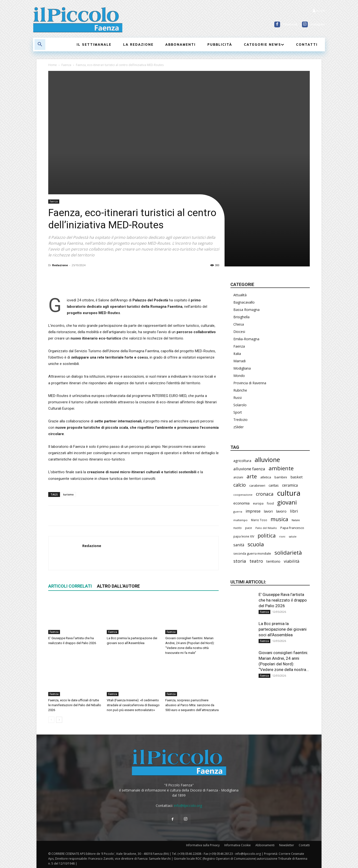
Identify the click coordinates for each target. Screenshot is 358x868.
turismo (68, 494)
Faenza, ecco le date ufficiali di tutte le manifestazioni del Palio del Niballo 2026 (75, 705)
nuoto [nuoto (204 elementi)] (238, 528)
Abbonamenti (265, 845)
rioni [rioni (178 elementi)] (282, 537)
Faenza (66, 65)
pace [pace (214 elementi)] (249, 528)
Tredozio (240, 420)
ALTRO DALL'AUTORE (118, 586)
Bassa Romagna (246, 310)
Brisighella (241, 317)
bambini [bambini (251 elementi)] (281, 477)
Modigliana (242, 368)
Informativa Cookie (238, 845)
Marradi (239, 361)
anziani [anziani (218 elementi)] (238, 477)
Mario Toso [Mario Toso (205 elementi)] (259, 520)
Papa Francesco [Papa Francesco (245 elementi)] (292, 528)
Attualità (240, 295)
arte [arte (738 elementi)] (252, 476)
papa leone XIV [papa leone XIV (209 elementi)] (244, 536)
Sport (238, 412)
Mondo (239, 376)
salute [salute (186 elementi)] (293, 536)
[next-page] (59, 720)
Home (53, 65)
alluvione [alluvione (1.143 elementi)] (267, 460)
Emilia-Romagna (246, 339)
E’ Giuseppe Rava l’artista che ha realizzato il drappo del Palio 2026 (283, 600)
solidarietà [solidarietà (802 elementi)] (288, 553)
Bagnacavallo (244, 302)
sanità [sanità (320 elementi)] (239, 545)
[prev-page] (51, 720)
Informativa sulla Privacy (203, 845)
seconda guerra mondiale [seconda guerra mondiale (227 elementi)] (252, 553)
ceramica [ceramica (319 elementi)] (290, 485)
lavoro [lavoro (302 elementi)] (281, 511)
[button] (40, 44)
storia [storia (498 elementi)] (240, 561)
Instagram (318, 24)
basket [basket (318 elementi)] (297, 477)
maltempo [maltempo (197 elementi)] (240, 520)
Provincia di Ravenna (250, 383)
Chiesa (239, 324)
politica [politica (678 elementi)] (267, 535)
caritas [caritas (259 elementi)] (274, 485)
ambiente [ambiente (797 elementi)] (281, 468)
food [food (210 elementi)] (270, 503)
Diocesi (239, 332)
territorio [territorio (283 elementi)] (273, 561)
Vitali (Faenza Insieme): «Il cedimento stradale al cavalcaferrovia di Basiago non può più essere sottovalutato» (133, 705)
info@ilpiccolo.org (188, 806)
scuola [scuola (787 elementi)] (256, 544)
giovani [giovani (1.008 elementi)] (287, 502)
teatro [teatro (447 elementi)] (256, 561)
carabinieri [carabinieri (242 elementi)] (257, 485)
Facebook (290, 24)
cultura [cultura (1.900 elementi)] (289, 493)
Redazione (60, 265)
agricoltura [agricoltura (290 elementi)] (242, 461)
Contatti (304, 845)
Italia (237, 354)
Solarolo (240, 405)
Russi (238, 398)
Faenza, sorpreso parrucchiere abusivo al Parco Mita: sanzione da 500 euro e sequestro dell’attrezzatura (192, 705)
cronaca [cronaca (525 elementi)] (265, 494)
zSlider (239, 427)
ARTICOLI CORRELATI (70, 586)
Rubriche (240, 390)
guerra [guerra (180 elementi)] (238, 511)
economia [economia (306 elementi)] (241, 503)
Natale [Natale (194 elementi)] (296, 520)
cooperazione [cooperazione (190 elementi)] (243, 495)
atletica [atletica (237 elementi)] (266, 477)
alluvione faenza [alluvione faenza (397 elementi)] (249, 469)
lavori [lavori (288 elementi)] (268, 511)
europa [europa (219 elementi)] (258, 503)
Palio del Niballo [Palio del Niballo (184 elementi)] (266, 528)
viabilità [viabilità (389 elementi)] (292, 561)
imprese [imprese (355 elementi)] (253, 511)
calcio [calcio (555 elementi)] (240, 485)
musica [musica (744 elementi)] (279, 519)
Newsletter (287, 845)
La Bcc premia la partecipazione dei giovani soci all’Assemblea (283, 629)
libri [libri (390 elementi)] (294, 511)
